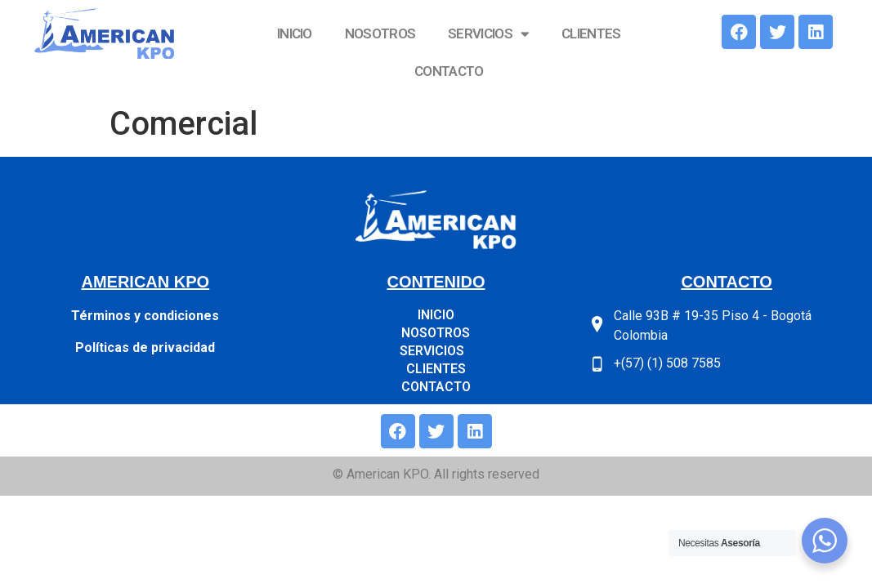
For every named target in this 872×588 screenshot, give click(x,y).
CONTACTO (449, 71)
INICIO (295, 33)
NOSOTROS (380, 33)
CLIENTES (591, 33)
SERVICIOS (488, 34)
